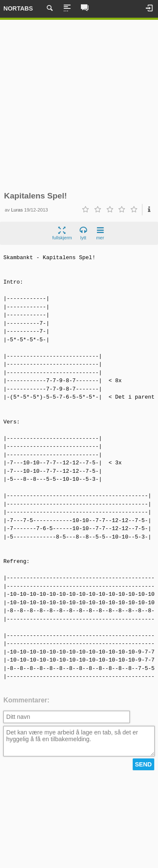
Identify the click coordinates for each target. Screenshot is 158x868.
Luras (17, 210)
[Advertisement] (79, 106)
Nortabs (18, 8)
